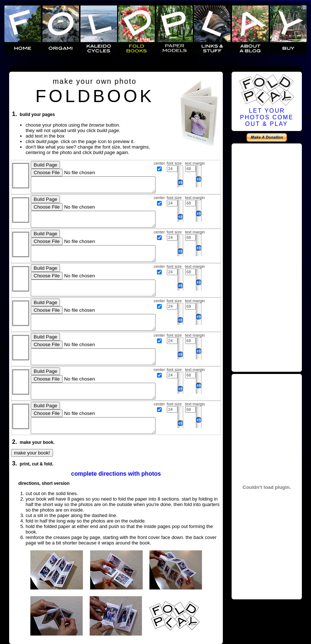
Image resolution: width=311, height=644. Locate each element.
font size (174, 163)
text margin (195, 163)
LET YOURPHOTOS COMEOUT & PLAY (267, 117)
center (159, 163)
